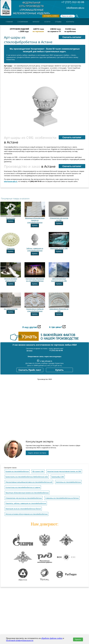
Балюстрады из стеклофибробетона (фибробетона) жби (27, 477)
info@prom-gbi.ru (75, 8)
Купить (11, 221)
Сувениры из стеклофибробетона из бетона (62, 498)
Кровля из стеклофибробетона (17, 471)
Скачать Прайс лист (30, 370)
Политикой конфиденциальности (20, 640)
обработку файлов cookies (52, 638)
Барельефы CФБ (58, 477)
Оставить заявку (51, 16)
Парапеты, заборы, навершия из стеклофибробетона (26, 503)
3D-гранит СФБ (38, 471)
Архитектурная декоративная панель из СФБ (64, 471)
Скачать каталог (72, 37)
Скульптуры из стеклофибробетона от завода (23, 487)
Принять (78, 639)
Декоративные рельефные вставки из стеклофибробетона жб (29, 482)
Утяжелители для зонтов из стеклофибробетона (24, 498)
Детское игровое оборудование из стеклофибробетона (27, 514)
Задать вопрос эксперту (37, 453)
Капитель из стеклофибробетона (68, 482)
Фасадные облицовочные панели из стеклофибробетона (27, 493)
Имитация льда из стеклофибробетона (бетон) (23, 509)
